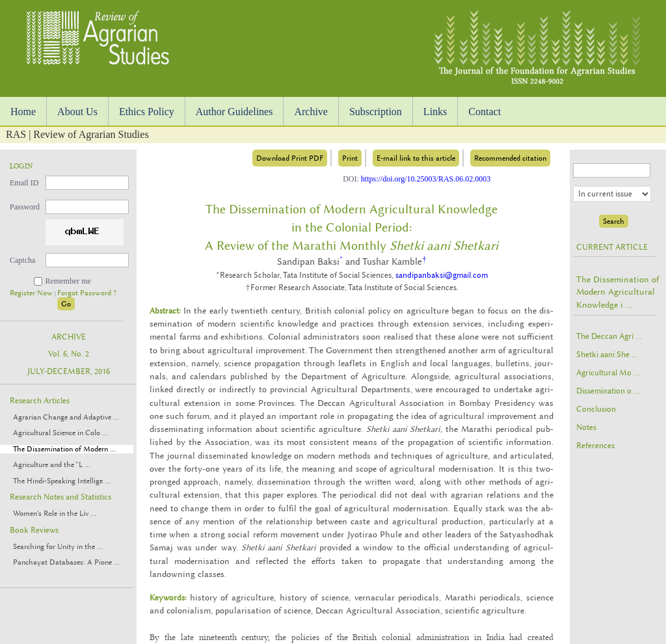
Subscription (376, 112)
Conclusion (596, 409)
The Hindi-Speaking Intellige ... (62, 481)
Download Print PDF (290, 158)
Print (350, 158)
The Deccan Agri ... (609, 336)
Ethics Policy (147, 112)
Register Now (32, 293)
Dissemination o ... (608, 391)
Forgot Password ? (87, 293)
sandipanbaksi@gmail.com (442, 275)
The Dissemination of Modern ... (64, 449)
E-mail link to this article (416, 158)
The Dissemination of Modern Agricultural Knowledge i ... (618, 292)
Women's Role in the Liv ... (55, 514)
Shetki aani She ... (607, 355)
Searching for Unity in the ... (58, 547)
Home (23, 112)
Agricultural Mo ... (608, 373)
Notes (586, 427)
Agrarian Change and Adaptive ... (66, 417)
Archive (311, 112)
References (595, 446)
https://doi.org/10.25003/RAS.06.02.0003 (426, 179)
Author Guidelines (234, 112)
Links (435, 112)
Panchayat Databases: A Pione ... (66, 562)
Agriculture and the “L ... (52, 465)
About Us (77, 112)
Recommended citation (510, 158)
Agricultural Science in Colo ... (60, 433)
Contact (485, 112)
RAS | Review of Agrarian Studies (77, 134)
